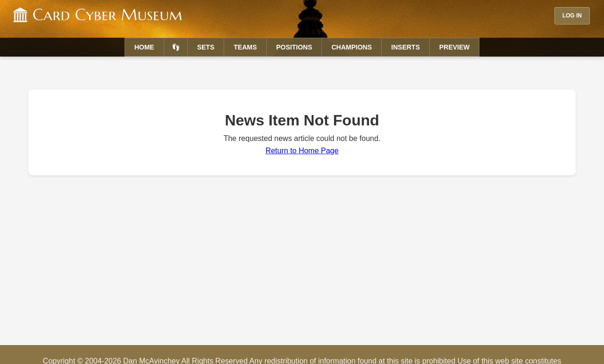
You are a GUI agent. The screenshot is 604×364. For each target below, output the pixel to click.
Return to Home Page (302, 151)
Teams (245, 47)
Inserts (406, 47)
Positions (294, 47)
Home (144, 47)
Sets (206, 47)
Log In (572, 16)
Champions (352, 47)
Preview (455, 47)
